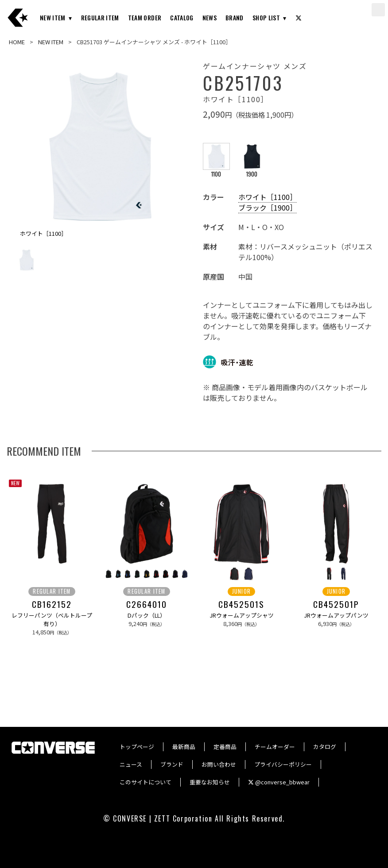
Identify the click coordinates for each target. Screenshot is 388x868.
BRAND (235, 17)
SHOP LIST (266, 17)
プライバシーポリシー (283, 764)
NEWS (210, 17)
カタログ (325, 747)
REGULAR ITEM (100, 17)
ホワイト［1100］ (268, 197)
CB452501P (336, 604)
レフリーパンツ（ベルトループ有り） (52, 619)
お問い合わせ (219, 764)
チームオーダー (275, 747)
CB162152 (52, 604)
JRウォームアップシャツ (242, 615)
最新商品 (184, 747)
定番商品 (225, 747)
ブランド (172, 764)
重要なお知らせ (210, 782)
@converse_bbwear (279, 782)
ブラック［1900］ (268, 207)
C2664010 (146, 604)
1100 (216, 170)
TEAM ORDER (145, 17)
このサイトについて (145, 782)
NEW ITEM (53, 17)
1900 (252, 170)
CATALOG (182, 17)
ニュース (131, 764)
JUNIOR (242, 591)
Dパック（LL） (147, 615)
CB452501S (241, 604)
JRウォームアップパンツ (336, 615)
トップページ (137, 747)
